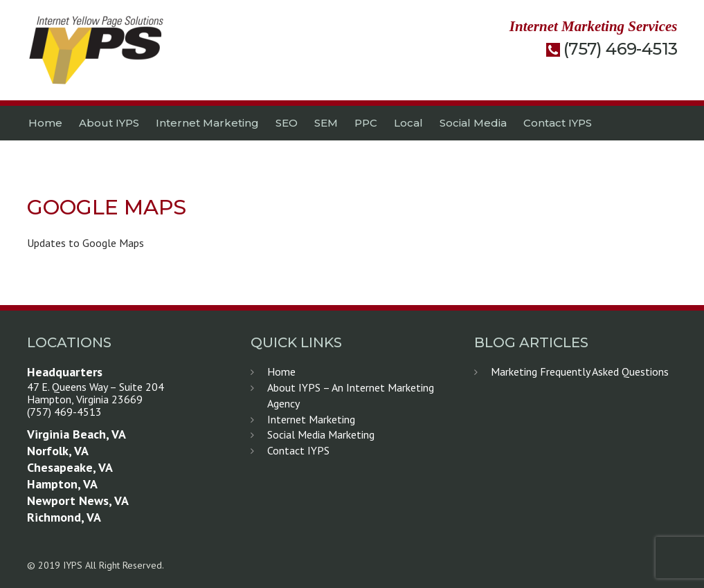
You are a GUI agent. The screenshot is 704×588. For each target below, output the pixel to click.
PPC (366, 123)
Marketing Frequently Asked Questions (580, 371)
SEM (326, 123)
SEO (287, 123)
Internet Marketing (207, 123)
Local (408, 123)
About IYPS (109, 123)
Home (45, 123)
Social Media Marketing (321, 434)
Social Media (473, 123)
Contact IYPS (558, 123)
